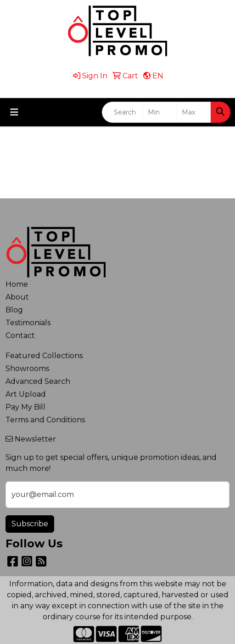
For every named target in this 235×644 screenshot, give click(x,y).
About (17, 297)
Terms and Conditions (45, 420)
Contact (20, 336)
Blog (14, 310)
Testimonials (28, 323)
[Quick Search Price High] (194, 112)
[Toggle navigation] (14, 112)
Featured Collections (44, 356)
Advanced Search (38, 381)
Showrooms (27, 368)
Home (17, 284)
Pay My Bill (25, 407)
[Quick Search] (123, 112)
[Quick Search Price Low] (160, 112)
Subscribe (30, 524)
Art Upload (26, 394)
